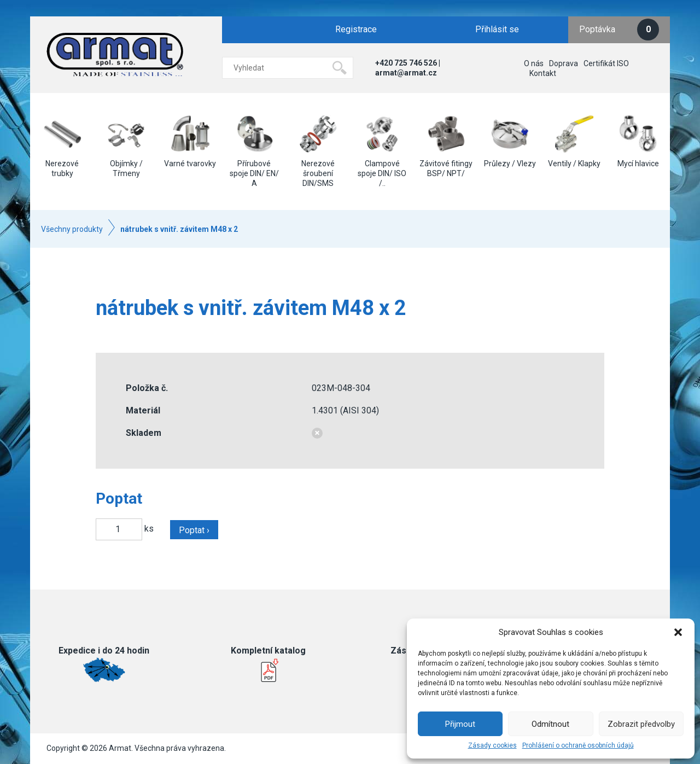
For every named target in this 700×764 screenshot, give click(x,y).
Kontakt (543, 73)
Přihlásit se (497, 29)
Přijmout (460, 724)
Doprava (564, 63)
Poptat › (194, 530)
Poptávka (619, 30)
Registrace (356, 29)
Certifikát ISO (606, 63)
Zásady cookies (492, 745)
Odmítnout (550, 724)
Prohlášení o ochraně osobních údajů (578, 745)
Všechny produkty (72, 229)
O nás (534, 63)
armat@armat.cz (406, 73)
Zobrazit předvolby (641, 724)
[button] (678, 632)
